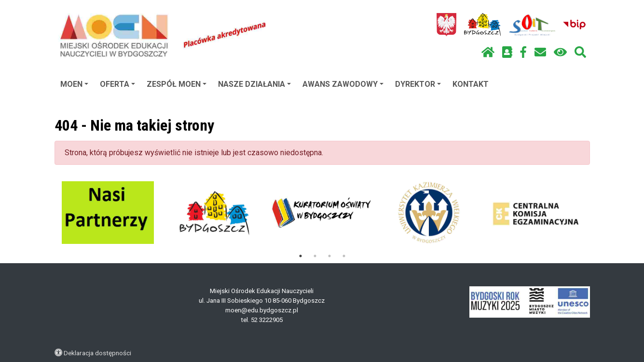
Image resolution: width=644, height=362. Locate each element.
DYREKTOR (418, 84)
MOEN (74, 84)
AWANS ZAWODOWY (343, 84)
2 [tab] (315, 256)
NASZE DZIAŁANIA (254, 84)
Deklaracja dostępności (97, 353)
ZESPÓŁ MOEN (177, 84)
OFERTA (117, 84)
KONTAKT (471, 84)
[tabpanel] (108, 213)
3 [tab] (329, 256)
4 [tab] (344, 256)
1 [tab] (301, 256)
